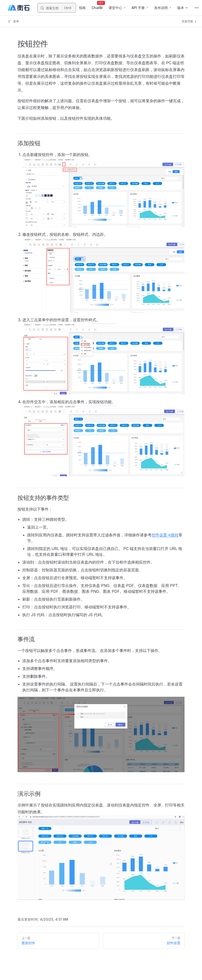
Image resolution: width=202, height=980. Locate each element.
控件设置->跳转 (165, 535)
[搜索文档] (57, 8)
